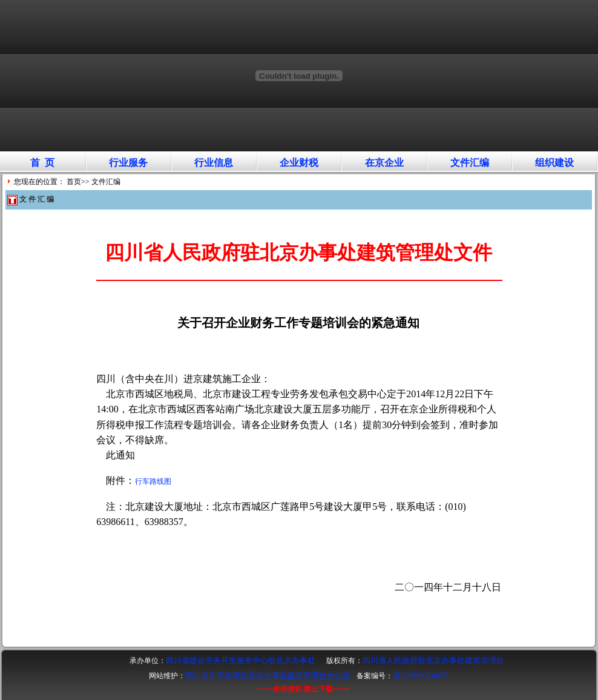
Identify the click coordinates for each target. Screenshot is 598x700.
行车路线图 (153, 481)
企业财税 (299, 163)
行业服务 (128, 163)
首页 (74, 182)
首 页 (42, 163)
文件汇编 (470, 163)
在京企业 (384, 163)
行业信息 (214, 163)
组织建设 (554, 163)
